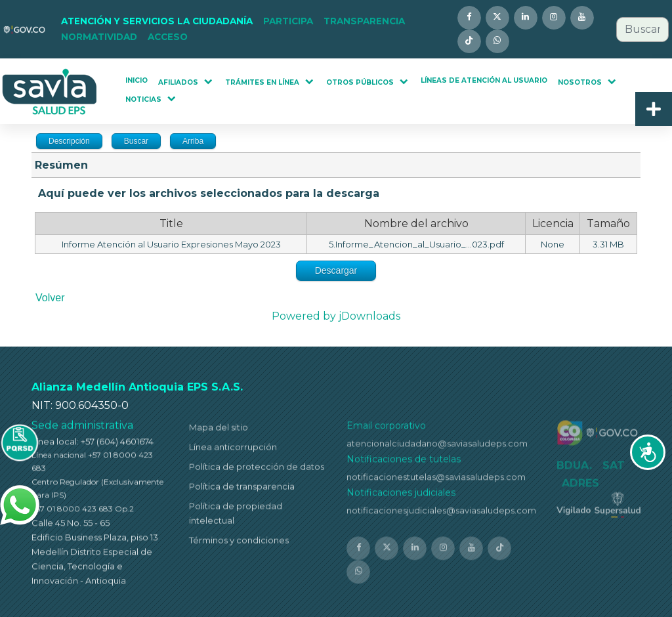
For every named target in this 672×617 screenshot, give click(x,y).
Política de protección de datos (257, 469)
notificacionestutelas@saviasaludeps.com (436, 480)
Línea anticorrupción (233, 450)
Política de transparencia (242, 489)
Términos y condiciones (239, 543)
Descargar (336, 270)
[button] (157, 22)
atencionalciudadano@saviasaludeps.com (437, 447)
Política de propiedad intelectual (236, 516)
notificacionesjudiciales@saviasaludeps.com (441, 514)
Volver (50, 298)
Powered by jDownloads (336, 316)
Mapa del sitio (219, 430)
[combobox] (642, 30)
